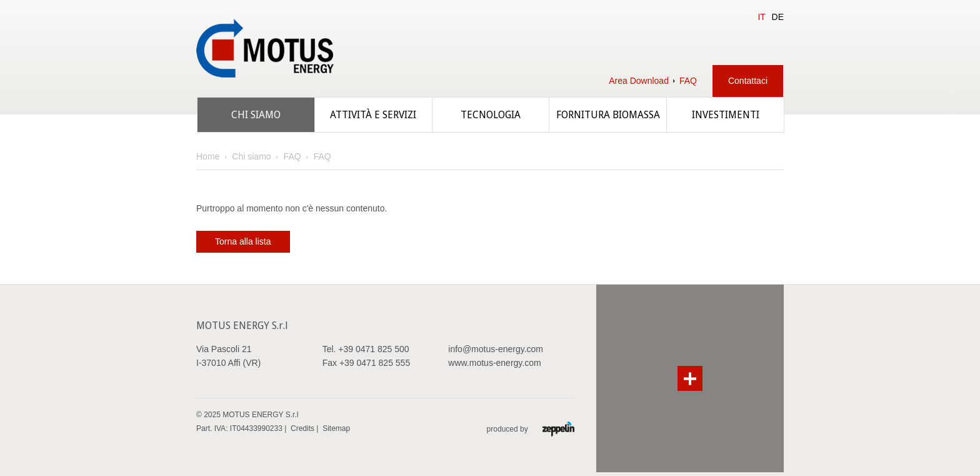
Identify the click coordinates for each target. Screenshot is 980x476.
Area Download (639, 81)
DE (778, 17)
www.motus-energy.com (494, 363)
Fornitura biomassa (608, 115)
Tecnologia (491, 115)
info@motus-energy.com (496, 349)
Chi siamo (256, 115)
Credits (302, 428)
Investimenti (726, 115)
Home (208, 156)
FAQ (688, 81)
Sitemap (336, 428)
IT (761, 17)
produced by (531, 429)
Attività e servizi (373, 115)
